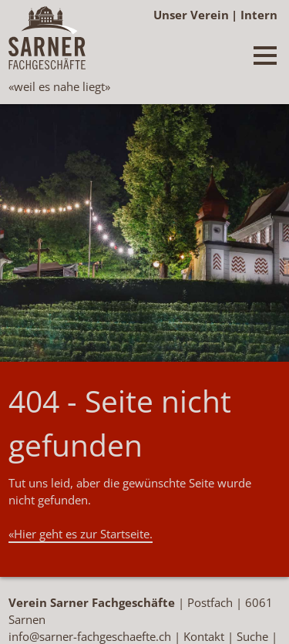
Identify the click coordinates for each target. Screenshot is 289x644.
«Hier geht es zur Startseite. (81, 534)
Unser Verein (191, 15)
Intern (259, 15)
